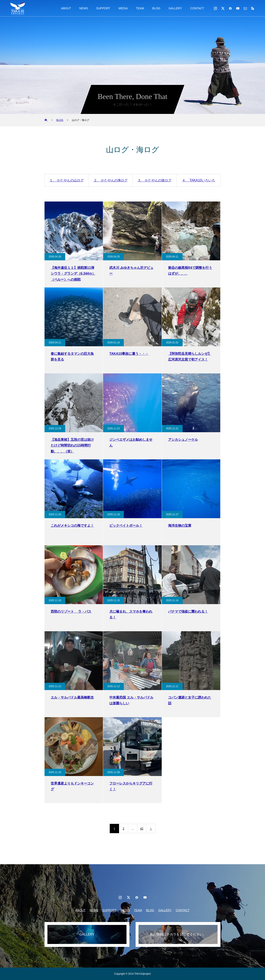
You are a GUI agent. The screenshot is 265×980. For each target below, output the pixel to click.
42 (142, 829)
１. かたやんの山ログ (66, 180)
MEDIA (123, 8)
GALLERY (175, 8)
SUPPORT (103, 8)
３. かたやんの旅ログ (154, 180)
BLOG (156, 8)
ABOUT (66, 8)
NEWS (84, 8)
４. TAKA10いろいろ (198, 180)
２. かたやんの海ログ (111, 180)
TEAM (140, 8)
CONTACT (197, 8)
